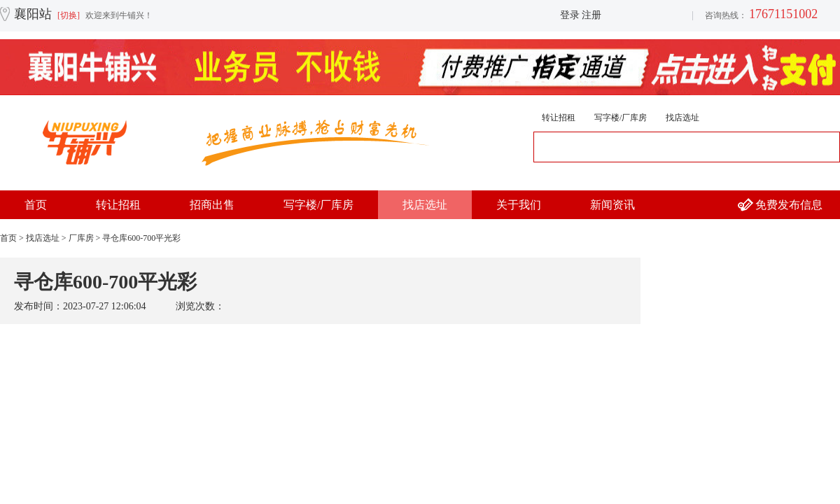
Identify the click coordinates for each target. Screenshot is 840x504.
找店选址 (682, 118)
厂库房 (81, 238)
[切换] (69, 15)
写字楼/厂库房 (621, 118)
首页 (36, 205)
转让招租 (559, 118)
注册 (591, 15)
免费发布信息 (789, 205)
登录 (570, 15)
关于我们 (519, 205)
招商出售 (212, 205)
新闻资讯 (612, 205)
